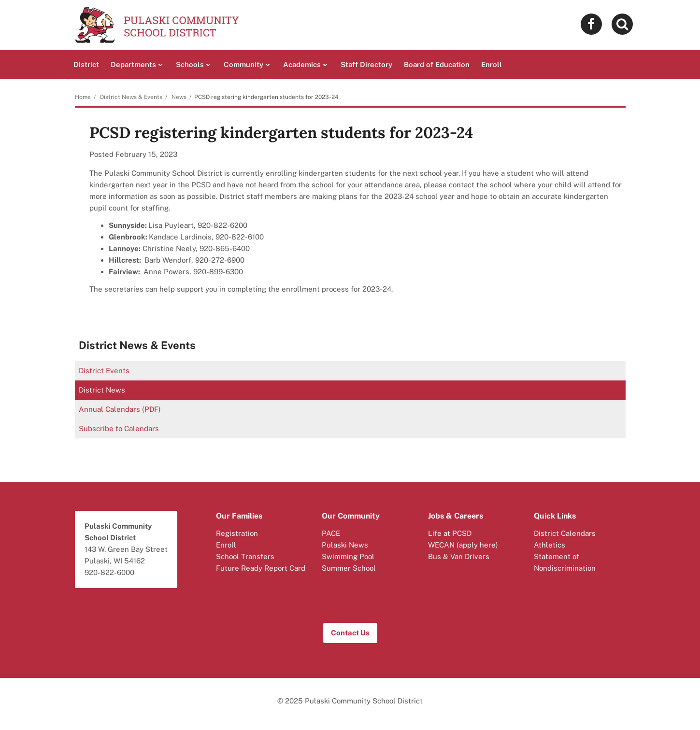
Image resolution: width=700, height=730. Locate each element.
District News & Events (131, 97)
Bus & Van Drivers (459, 556)
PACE (331, 533)
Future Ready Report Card (261, 568)
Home (83, 97)
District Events (104, 371)
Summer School (349, 568)
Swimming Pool (348, 556)
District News (102, 390)
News (179, 97)
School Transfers (245, 556)
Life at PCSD (450, 533)
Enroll (226, 545)
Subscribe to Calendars (119, 428)
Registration (237, 533)
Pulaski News (345, 545)
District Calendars (565, 533)
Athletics (550, 545)
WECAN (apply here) (463, 545)
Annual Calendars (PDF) (120, 409)
